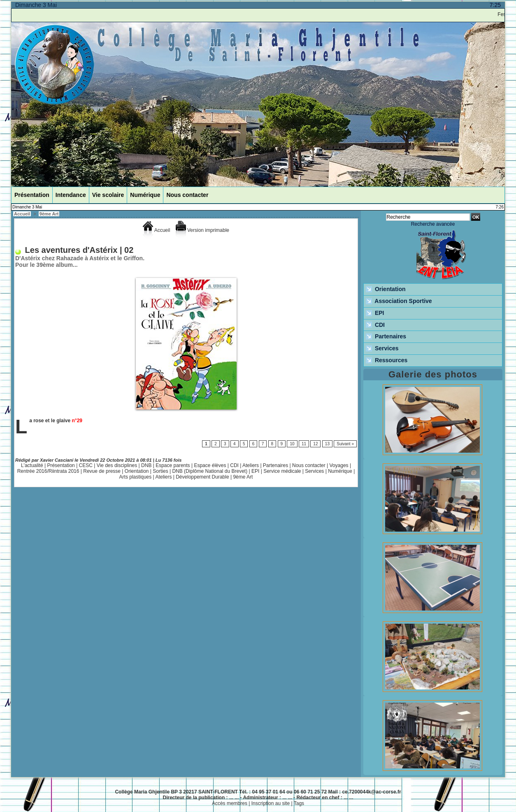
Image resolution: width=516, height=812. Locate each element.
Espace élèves (210, 465)
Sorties (160, 471)
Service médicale (282, 471)
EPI (255, 471)
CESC (86, 465)
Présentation (32, 195)
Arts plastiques (136, 477)
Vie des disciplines (117, 465)
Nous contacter (187, 195)
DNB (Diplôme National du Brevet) (210, 471)
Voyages (339, 465)
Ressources (387, 361)
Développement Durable (202, 477)
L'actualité (32, 465)
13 (327, 444)
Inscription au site (271, 803)
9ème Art (49, 214)
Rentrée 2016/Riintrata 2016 (48, 471)
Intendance (71, 195)
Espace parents (173, 465)
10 (292, 444)
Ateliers (251, 465)
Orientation (137, 471)
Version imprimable (202, 230)
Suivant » (345, 444)
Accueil (22, 214)
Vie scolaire (108, 195)
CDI (234, 465)
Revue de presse (102, 471)
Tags (299, 803)
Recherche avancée (433, 224)
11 (304, 444)
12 (315, 444)
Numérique (145, 195)
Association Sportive (399, 301)
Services (314, 471)
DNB (146, 465)
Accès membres (230, 803)
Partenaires (275, 465)
